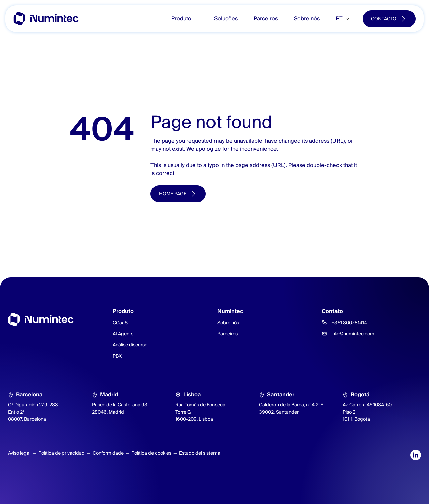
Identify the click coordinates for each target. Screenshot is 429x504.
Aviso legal (19, 453)
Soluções (226, 19)
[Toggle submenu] (199, 19)
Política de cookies (151, 453)
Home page (173, 194)
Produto (181, 19)
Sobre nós (307, 19)
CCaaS (120, 323)
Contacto (384, 19)
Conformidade (108, 453)
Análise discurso (130, 345)
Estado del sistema (200, 453)
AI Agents (123, 334)
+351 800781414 (349, 323)
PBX (117, 356)
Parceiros (266, 19)
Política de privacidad (62, 453)
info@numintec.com (353, 334)
